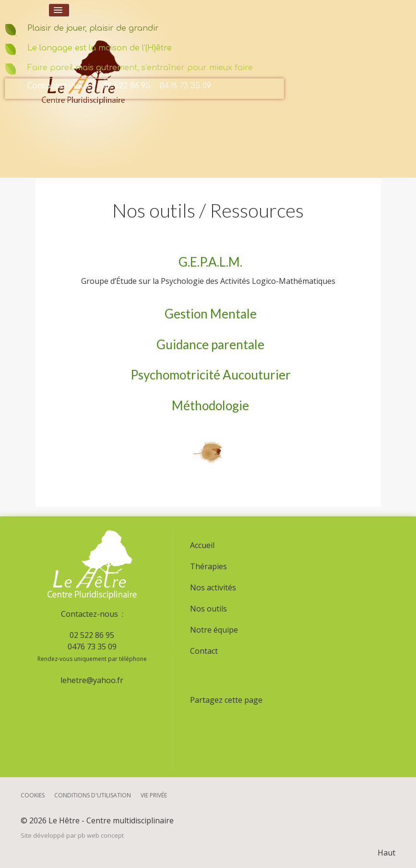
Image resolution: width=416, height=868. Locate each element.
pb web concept (101, 835)
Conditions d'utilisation (93, 795)
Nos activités (213, 587)
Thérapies (208, 566)
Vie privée (154, 795)
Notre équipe (214, 630)
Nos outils (208, 609)
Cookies (33, 795)
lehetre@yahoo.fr (92, 680)
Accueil (202, 545)
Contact (204, 651)
